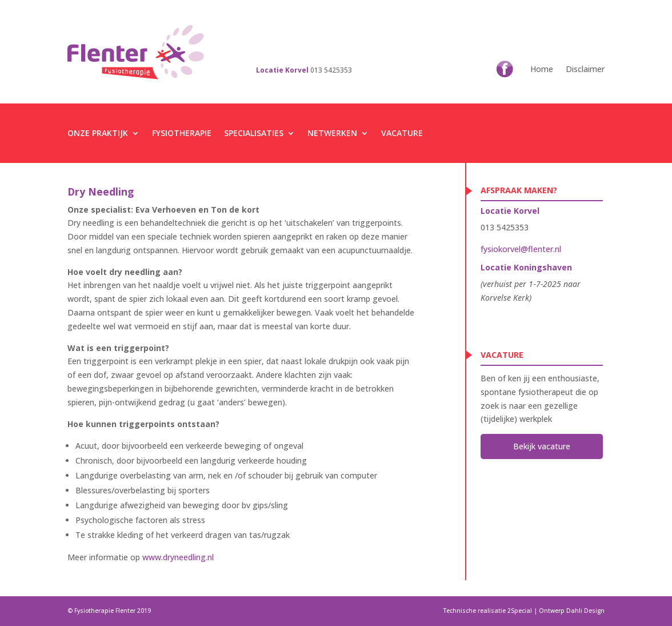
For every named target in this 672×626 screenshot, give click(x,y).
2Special (520, 611)
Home (542, 69)
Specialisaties (254, 133)
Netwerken (332, 133)
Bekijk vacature (542, 446)
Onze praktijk (98, 133)
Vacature (402, 133)
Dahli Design (585, 611)
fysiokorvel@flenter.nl (521, 249)
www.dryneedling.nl (178, 557)
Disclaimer (585, 69)
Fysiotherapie (182, 133)
